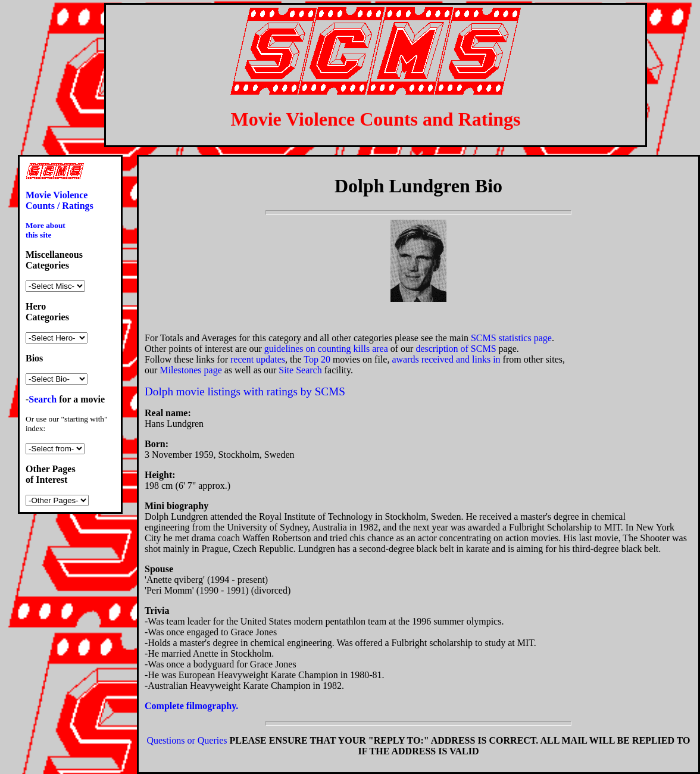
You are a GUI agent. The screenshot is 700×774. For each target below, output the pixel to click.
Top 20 (317, 359)
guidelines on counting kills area (326, 349)
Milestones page (190, 370)
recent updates (258, 359)
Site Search (300, 370)
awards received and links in (446, 359)
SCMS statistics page (511, 338)
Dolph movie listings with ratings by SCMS (245, 391)
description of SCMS (456, 349)
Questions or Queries (187, 740)
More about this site (46, 230)
